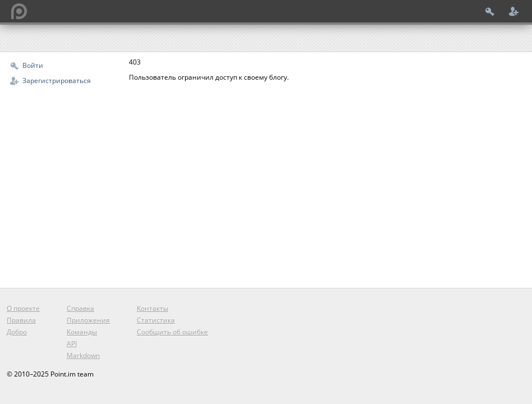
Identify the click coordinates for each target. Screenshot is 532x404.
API (72, 344)
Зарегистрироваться (57, 81)
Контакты (152, 308)
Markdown (83, 355)
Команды (82, 332)
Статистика (156, 320)
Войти (33, 65)
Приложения (88, 320)
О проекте (23, 308)
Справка (80, 308)
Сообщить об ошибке (172, 332)
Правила (21, 320)
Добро (17, 332)
